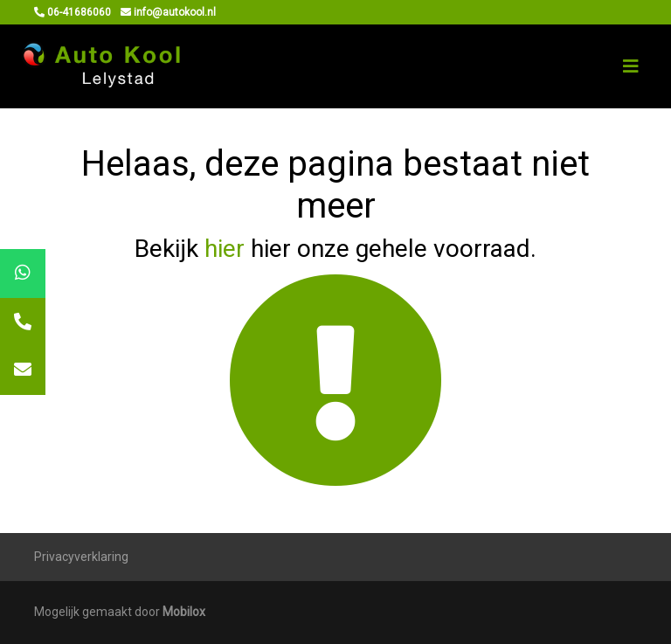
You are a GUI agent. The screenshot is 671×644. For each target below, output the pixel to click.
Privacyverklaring (81, 557)
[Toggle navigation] (631, 66)
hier (225, 249)
